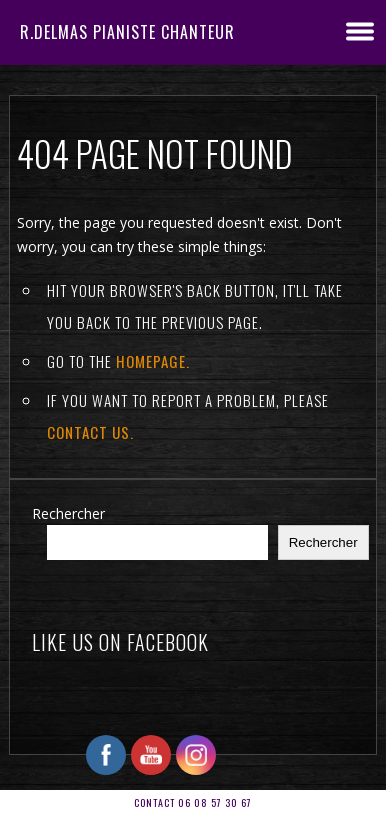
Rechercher (68, 513)
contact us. (90, 432)
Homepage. (153, 361)
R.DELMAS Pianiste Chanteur (127, 32)
